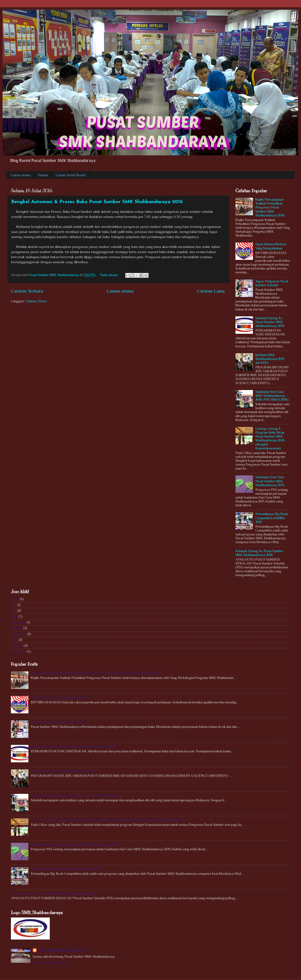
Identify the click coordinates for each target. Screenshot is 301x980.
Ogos (15, 599)
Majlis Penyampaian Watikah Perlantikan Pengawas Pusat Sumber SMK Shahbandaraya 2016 (270, 207)
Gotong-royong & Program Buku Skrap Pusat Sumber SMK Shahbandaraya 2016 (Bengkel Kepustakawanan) (270, 438)
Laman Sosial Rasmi (71, 175)
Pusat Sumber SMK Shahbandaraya (63, 950)
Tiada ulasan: (109, 275)
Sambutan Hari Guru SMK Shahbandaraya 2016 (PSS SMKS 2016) (272, 396)
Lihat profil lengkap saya (50, 963)
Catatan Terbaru (27, 291)
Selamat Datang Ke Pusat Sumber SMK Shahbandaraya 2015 (270, 322)
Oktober (17, 628)
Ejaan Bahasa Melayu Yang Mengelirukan (271, 246)
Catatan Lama (211, 291)
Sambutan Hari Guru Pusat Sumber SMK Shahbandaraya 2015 (270, 481)
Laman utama (21, 175)
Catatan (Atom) (36, 301)
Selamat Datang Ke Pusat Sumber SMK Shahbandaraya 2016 (259, 553)
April (14, 617)
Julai (14, 605)
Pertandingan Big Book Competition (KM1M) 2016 (272, 518)
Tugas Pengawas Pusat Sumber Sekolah (272, 283)
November (18, 622)
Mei (14, 611)
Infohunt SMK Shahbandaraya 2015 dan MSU (270, 359)
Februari (17, 646)
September (19, 634)
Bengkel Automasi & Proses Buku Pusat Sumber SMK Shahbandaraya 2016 (97, 202)
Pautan (43, 175)
